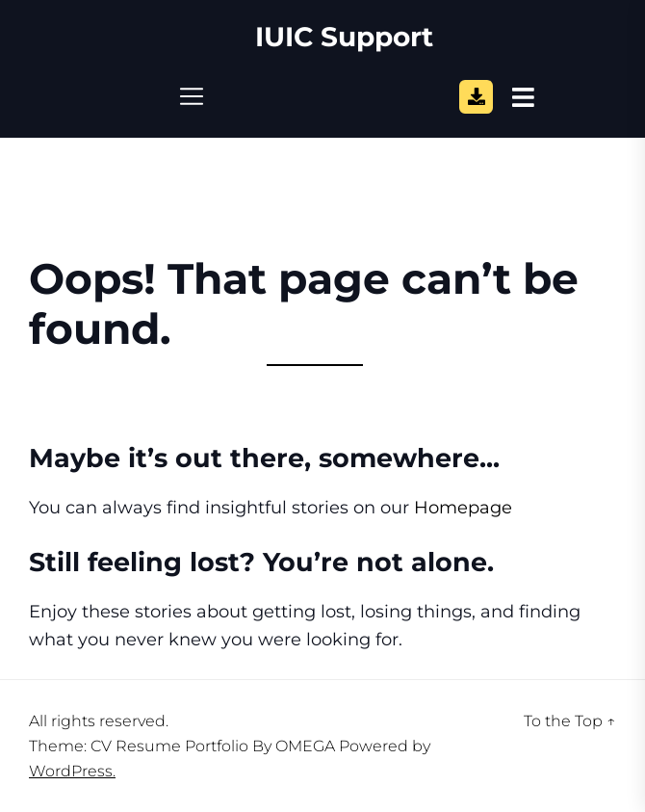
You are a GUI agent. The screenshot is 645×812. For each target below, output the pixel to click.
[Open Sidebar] (523, 96)
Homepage (463, 508)
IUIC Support (344, 37)
